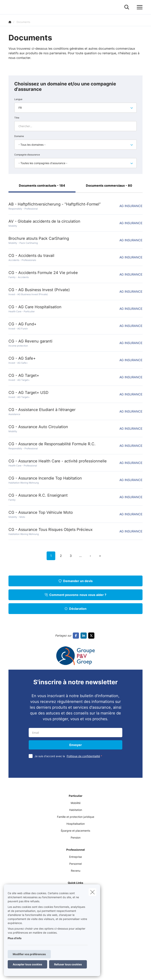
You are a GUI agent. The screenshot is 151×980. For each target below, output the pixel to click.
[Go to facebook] (77, 636)
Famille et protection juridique (76, 817)
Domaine (19, 136)
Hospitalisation (76, 824)
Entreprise (75, 857)
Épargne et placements (75, 831)
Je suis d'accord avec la (69, 756)
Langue (18, 99)
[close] (92, 892)
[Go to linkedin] (84, 636)
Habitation (76, 810)
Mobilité (76, 803)
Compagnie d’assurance (27, 155)
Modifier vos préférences (29, 954)
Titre (17, 118)
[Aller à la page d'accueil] (11, 7)
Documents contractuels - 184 (42, 185)
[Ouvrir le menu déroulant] (139, 7)
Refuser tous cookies (68, 964)
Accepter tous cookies (27, 964)
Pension (76, 838)
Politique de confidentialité (83, 756)
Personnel (75, 864)
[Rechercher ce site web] (127, 7)
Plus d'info (15, 938)
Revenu (76, 871)
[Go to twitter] (92, 636)
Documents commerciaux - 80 (109, 185)
